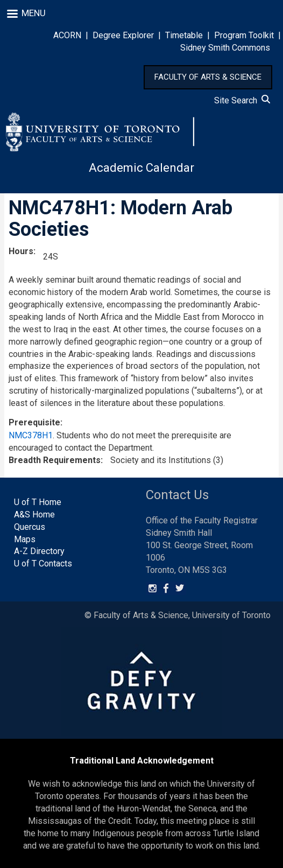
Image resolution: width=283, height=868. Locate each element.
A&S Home (34, 514)
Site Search (242, 100)
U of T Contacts (43, 563)
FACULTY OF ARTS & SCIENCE (208, 77)
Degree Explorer (123, 35)
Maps (25, 539)
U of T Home (38, 502)
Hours (21, 251)
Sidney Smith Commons (225, 48)
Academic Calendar (141, 168)
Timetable (184, 35)
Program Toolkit (244, 35)
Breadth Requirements (55, 460)
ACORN (67, 35)
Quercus (30, 527)
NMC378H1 (31, 435)
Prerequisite (34, 422)
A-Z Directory (39, 551)
